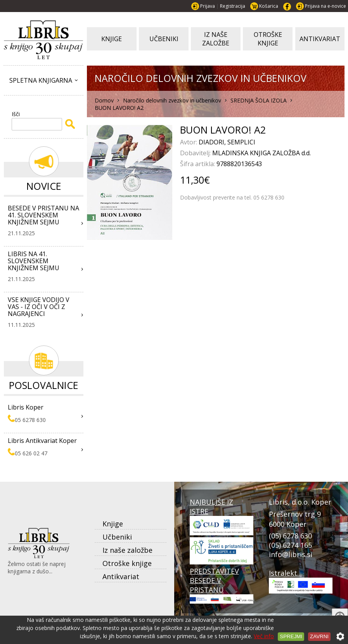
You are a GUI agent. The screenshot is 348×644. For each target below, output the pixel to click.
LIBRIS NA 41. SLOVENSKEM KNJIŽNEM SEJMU (34, 261)
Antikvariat (121, 576)
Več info (264, 636)
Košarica (269, 6)
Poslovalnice (44, 385)
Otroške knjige (127, 563)
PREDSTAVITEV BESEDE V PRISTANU (222, 585)
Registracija (233, 6)
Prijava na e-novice (325, 6)
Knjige (113, 524)
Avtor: (189, 142)
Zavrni (319, 636)
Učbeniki (117, 537)
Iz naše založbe (127, 550)
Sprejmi (291, 636)
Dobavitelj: (196, 153)
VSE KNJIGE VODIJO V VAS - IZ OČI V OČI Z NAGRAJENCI (39, 307)
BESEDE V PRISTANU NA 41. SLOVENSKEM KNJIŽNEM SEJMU (43, 215)
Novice (44, 186)
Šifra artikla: (198, 164)
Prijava (208, 6)
